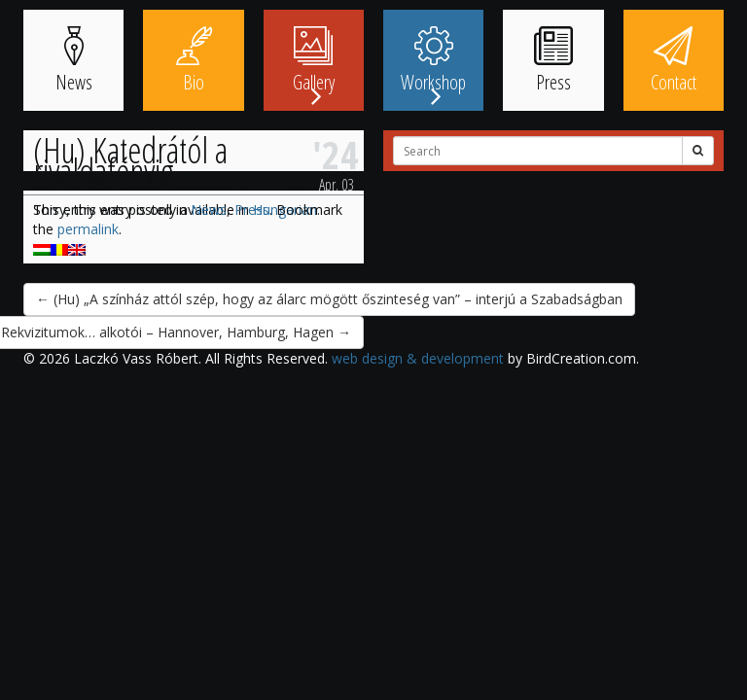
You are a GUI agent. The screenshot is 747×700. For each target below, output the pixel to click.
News (74, 61)
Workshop (433, 61)
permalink (88, 229)
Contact (674, 61)
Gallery (314, 61)
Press (553, 61)
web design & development (418, 358)
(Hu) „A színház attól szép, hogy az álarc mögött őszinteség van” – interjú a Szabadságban (329, 299)
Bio (194, 61)
